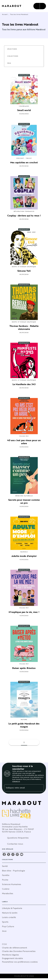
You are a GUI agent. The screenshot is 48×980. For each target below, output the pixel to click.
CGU (4, 944)
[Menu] (40, 6)
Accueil (5, 14)
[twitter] (9, 854)
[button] (14, 49)
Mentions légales (10, 955)
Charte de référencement (15, 948)
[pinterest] (17, 854)
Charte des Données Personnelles (19, 951)
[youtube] (22, 854)
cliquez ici (16, 781)
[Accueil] (13, 6)
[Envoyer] (41, 788)
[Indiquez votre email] (21, 788)
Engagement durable (12, 958)
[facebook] (4, 854)
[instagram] (13, 854)
